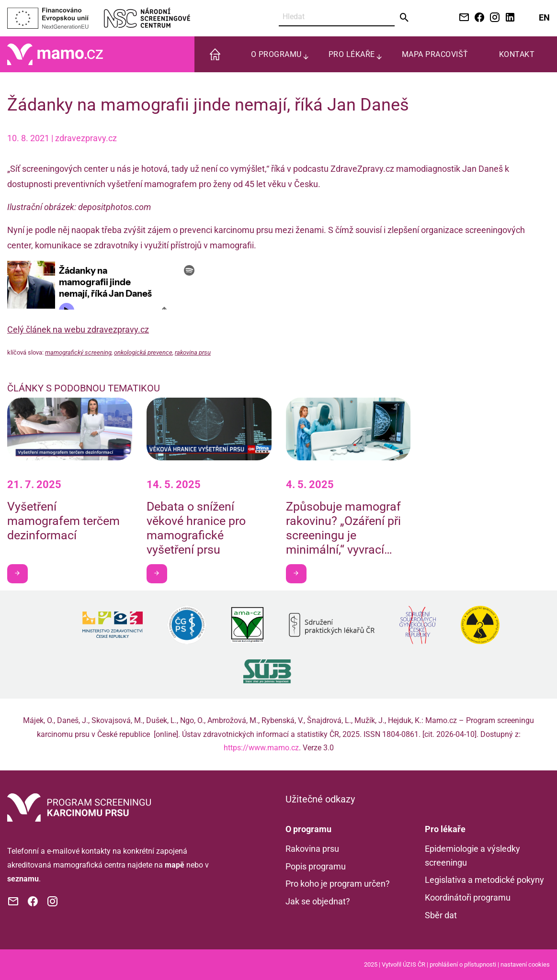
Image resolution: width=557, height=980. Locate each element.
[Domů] (55, 54)
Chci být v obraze (21, 573)
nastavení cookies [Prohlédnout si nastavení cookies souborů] (525, 964)
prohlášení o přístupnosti (463, 964)
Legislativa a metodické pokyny (484, 880)
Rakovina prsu (312, 849)
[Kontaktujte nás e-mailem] (462, 18)
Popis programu (316, 866)
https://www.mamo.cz (261, 748)
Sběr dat (441, 915)
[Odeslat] (404, 18)
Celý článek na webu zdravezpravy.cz (78, 329)
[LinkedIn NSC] (508, 18)
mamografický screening (78, 352)
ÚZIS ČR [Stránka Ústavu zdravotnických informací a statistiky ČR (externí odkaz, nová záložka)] (414, 964)
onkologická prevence (143, 352)
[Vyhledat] (337, 17)
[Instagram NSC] (493, 18)
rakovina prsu (193, 352)
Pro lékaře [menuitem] (352, 54)
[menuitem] (215, 54)
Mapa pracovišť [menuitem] (435, 54)
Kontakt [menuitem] (517, 54)
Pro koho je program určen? (338, 884)
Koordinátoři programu (468, 897)
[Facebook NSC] (477, 18)
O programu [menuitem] (276, 54)
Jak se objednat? (318, 901)
